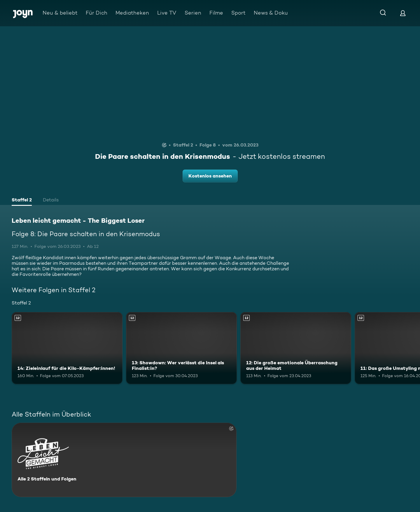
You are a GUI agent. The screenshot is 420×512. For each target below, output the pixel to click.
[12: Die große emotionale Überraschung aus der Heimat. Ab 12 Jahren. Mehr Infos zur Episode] (296, 348)
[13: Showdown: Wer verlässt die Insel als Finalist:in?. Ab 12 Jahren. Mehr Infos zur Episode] (181, 348)
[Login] (403, 13)
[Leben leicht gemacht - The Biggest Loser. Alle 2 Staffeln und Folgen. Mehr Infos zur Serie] (124, 460)
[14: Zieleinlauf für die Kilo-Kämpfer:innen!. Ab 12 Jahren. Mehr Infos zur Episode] (67, 348)
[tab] (22, 201)
